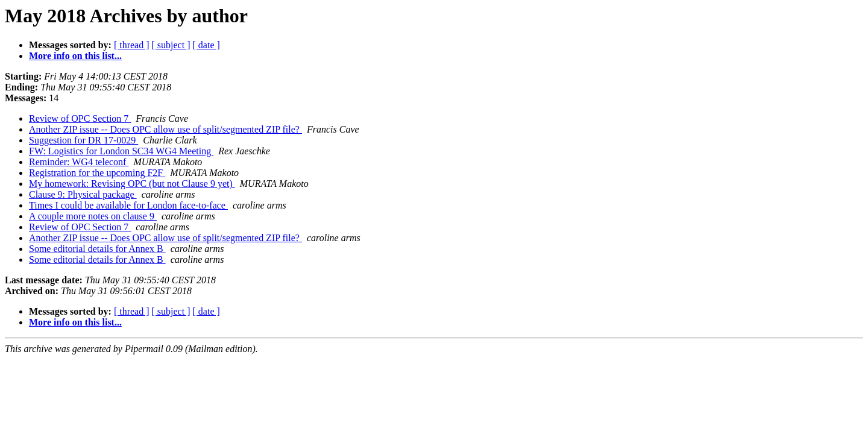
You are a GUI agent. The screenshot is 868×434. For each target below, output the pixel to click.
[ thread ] (132, 45)
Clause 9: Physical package (83, 194)
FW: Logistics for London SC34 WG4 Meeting (121, 151)
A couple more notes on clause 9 (93, 216)
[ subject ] (171, 45)
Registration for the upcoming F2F (97, 173)
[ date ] (206, 45)
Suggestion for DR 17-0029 (83, 140)
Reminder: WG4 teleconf (79, 162)
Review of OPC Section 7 (80, 118)
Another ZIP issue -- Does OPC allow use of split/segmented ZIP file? (165, 129)
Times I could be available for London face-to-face (128, 205)
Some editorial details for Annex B (97, 249)
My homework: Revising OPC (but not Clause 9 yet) (132, 184)
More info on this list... (75, 56)
